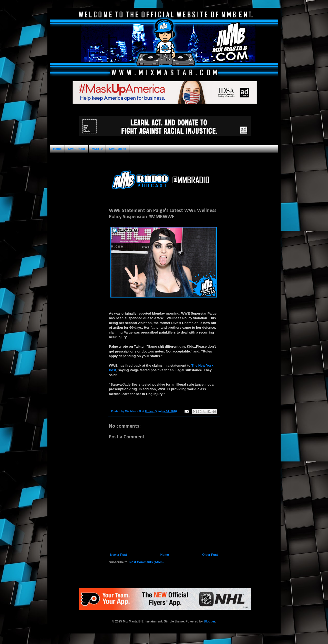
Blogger (209, 621)
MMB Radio (76, 149)
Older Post (210, 555)
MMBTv (97, 149)
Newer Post (119, 555)
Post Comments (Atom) (146, 562)
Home (57, 149)
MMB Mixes (117, 149)
